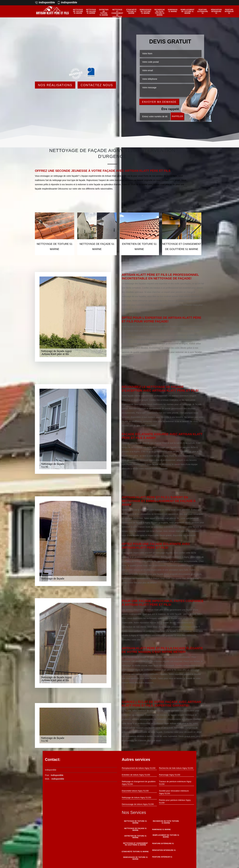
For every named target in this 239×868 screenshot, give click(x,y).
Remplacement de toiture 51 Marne (187, 11)
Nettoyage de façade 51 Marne (91, 11)
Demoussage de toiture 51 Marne (145, 11)
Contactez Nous (97, 85)
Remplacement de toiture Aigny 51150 (139, 768)
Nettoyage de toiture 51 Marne (78, 11)
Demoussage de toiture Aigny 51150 (138, 804)
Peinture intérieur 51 (229, 11)
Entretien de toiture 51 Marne (104, 12)
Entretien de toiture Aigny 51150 (136, 775)
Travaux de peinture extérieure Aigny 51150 (175, 783)
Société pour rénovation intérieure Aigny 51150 (174, 792)
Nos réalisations (55, 85)
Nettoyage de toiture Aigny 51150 (136, 797)
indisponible (45, 2)
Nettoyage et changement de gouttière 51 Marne (117, 14)
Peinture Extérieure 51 (203, 11)
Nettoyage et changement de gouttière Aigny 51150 (139, 783)
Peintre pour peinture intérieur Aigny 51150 (175, 801)
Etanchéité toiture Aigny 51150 (135, 791)
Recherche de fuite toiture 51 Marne (160, 12)
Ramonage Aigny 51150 (170, 775)
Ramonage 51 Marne (173, 11)
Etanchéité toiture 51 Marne (131, 11)
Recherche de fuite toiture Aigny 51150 (176, 768)
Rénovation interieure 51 (216, 11)
